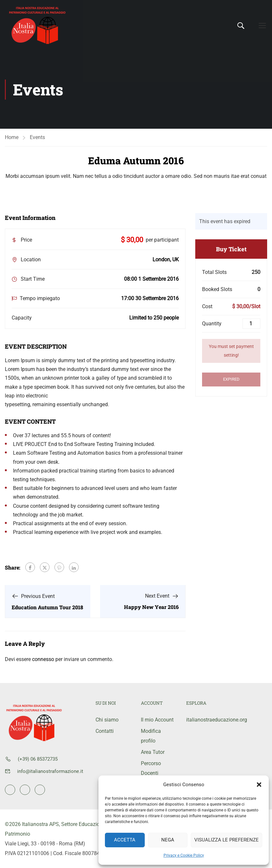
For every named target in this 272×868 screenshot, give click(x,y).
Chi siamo (107, 720)
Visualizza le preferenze (227, 840)
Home (12, 137)
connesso (43, 659)
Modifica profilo (151, 736)
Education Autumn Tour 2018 (47, 607)
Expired (231, 379)
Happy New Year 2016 (151, 607)
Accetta (125, 840)
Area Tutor (153, 752)
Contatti (105, 731)
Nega (168, 840)
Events (37, 137)
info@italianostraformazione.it (50, 771)
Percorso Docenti (151, 768)
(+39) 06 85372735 (38, 759)
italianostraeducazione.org (204, 720)
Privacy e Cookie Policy (184, 855)
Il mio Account (157, 720)
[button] (259, 785)
